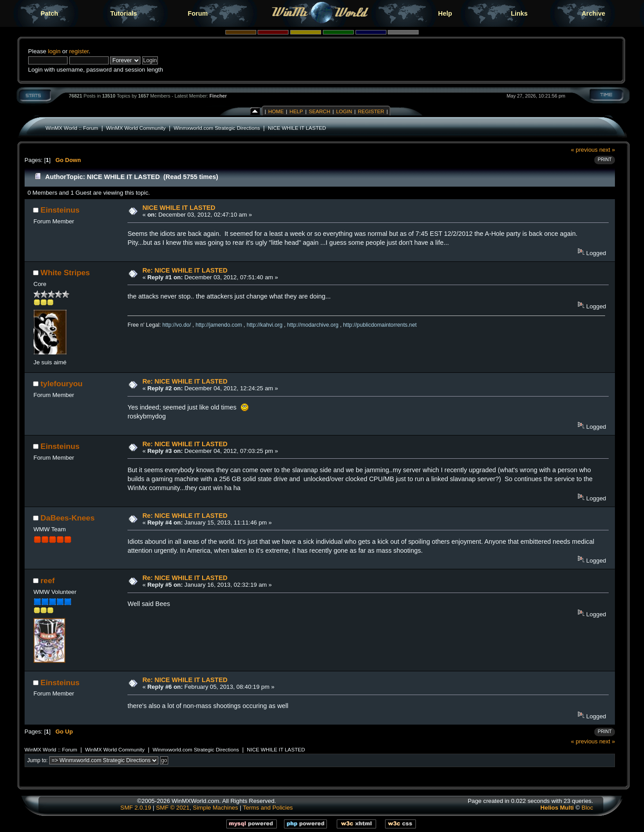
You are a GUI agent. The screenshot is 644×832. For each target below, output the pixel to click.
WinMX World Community (136, 128)
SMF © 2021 (173, 808)
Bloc (587, 808)
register (79, 51)
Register (371, 111)
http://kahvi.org (264, 325)
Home (276, 111)
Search (319, 111)
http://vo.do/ (177, 325)
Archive (593, 13)
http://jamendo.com (219, 325)
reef (48, 580)
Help (445, 13)
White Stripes (65, 273)
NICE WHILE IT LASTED (297, 128)
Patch (49, 13)
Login (344, 111)
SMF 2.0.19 (136, 808)
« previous (585, 150)
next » (607, 150)
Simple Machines (215, 808)
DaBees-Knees (68, 518)
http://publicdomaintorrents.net (380, 325)
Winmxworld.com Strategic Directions (217, 128)
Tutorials (123, 13)
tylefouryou (62, 384)
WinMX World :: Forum (72, 128)
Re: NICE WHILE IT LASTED (185, 270)
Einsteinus (60, 210)
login (54, 51)
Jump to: (38, 760)
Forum (198, 13)
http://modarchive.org (313, 325)
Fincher (218, 96)
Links (519, 13)
